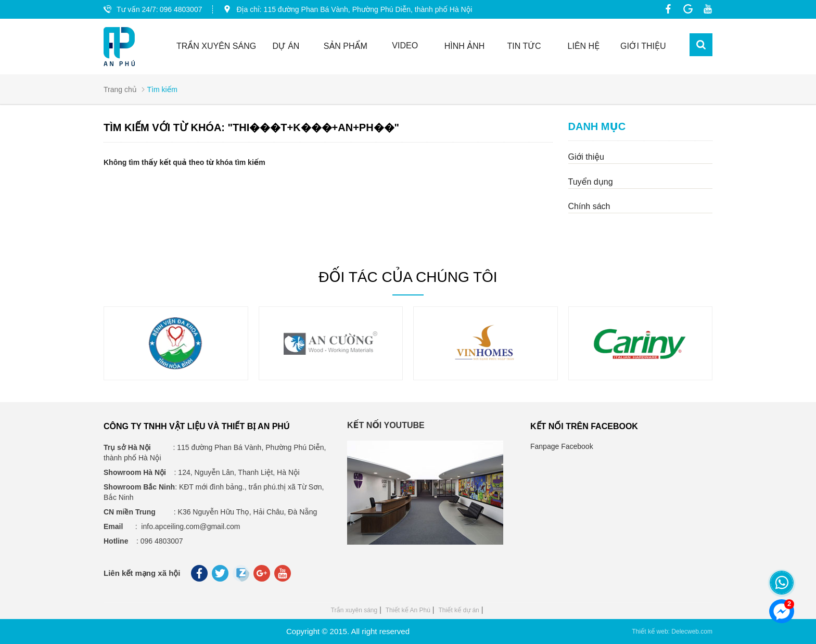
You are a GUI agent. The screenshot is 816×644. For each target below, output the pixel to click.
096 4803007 (181, 9)
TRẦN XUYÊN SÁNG (216, 46)
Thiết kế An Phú (408, 610)
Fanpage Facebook (562, 446)
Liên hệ (584, 46)
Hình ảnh (465, 46)
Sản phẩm (346, 46)
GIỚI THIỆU (643, 46)
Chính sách (589, 206)
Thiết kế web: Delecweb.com (672, 632)
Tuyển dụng (591, 182)
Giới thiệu (586, 157)
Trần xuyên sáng (354, 610)
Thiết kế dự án (458, 610)
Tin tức (524, 46)
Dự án (286, 46)
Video (405, 46)
